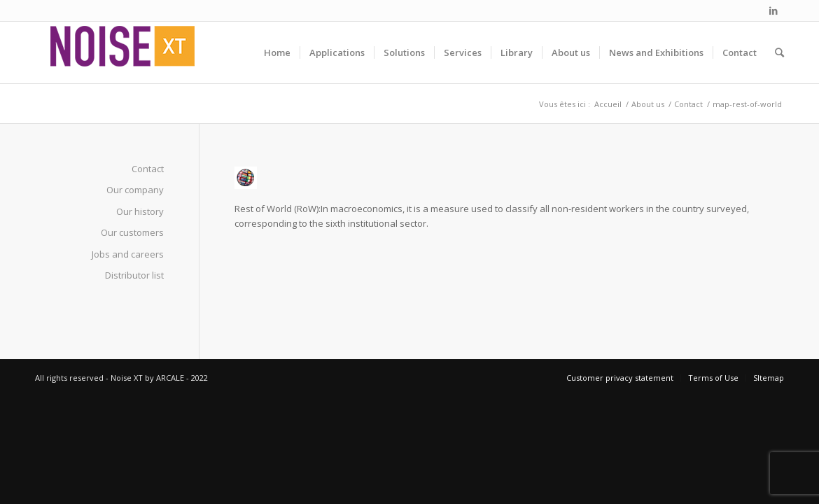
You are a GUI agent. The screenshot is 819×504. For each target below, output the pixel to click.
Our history (140, 211)
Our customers (132, 232)
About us (648, 104)
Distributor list (134, 275)
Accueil (608, 104)
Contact (688, 104)
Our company (135, 190)
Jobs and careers (128, 254)
